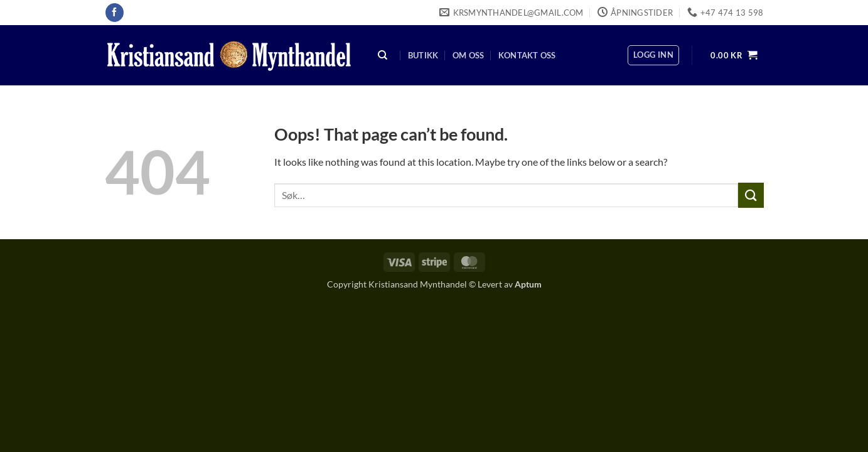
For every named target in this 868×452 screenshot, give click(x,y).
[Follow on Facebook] (115, 13)
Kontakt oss (527, 55)
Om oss (469, 55)
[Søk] (383, 56)
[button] (653, 55)
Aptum (528, 284)
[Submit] (751, 195)
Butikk (423, 55)
